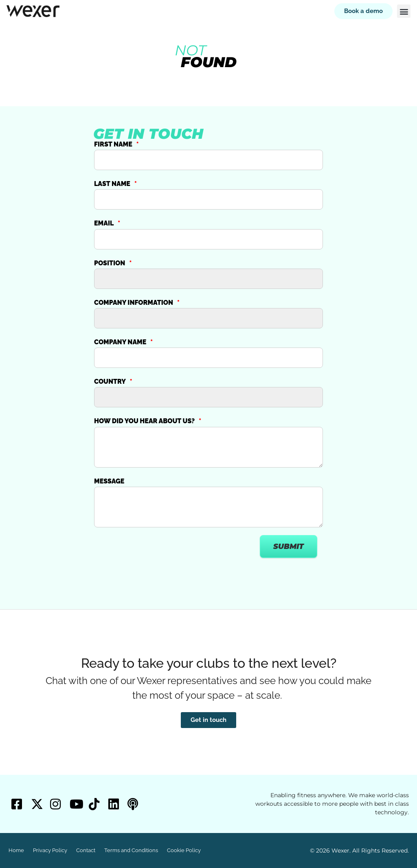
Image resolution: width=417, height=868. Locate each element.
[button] (404, 11)
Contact (86, 850)
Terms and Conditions (131, 850)
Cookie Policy (184, 850)
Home (16, 850)
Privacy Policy (50, 850)
